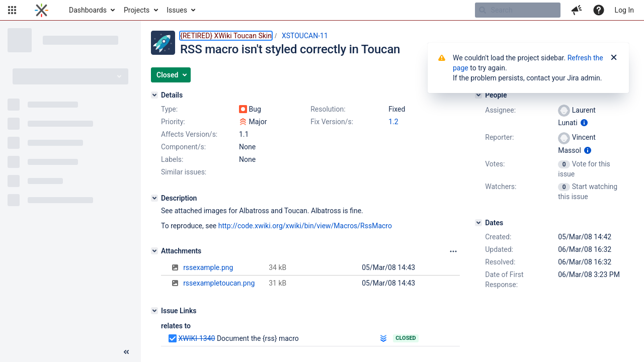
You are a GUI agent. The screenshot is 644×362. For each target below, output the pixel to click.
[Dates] (478, 223)
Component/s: (183, 147)
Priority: (173, 122)
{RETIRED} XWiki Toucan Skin (226, 36)
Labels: (172, 159)
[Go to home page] (42, 10)
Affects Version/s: (189, 134)
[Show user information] (584, 123)
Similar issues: (184, 172)
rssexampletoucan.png (219, 283)
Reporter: (499, 137)
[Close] (614, 58)
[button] (12, 10)
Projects (137, 10)
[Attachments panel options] (453, 251)
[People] (478, 95)
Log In (624, 10)
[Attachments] (154, 251)
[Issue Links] (154, 311)
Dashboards (88, 10)
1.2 (393, 122)
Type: (169, 109)
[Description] (154, 198)
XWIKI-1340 (196, 338)
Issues (177, 10)
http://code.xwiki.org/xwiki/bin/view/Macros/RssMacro (305, 226)
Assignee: (500, 110)
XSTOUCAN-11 (305, 36)
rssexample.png (208, 267)
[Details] (154, 95)
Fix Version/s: (332, 122)
